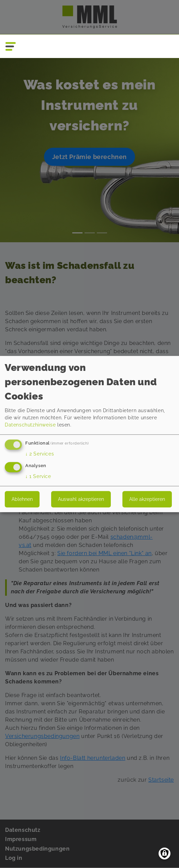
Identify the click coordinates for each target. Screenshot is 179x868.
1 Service (38, 476)
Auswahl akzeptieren (81, 499)
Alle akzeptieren (147, 499)
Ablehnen (22, 499)
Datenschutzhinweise (30, 425)
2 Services (40, 454)
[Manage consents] (165, 853)
